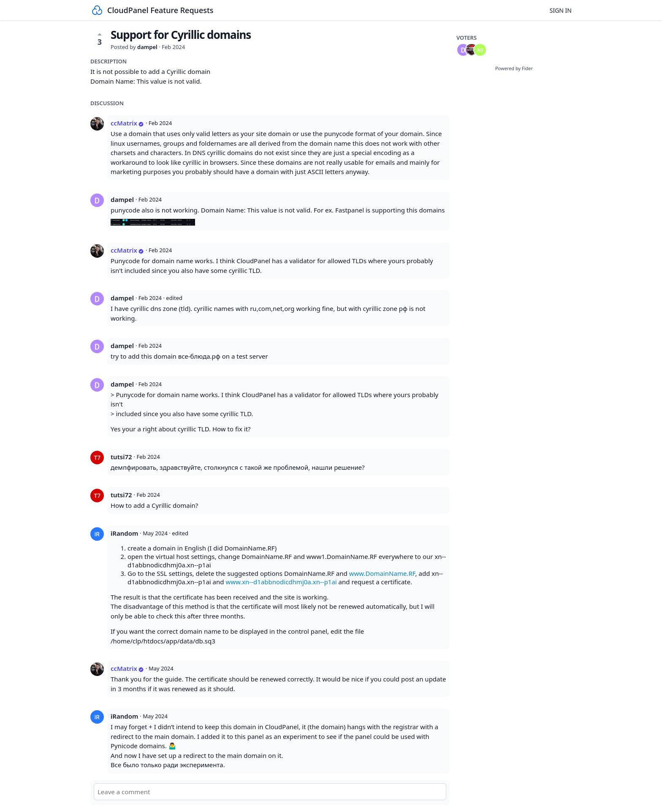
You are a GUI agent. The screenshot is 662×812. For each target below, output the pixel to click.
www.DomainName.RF (382, 573)
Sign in (561, 10)
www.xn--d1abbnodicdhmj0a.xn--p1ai (281, 582)
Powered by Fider (514, 68)
